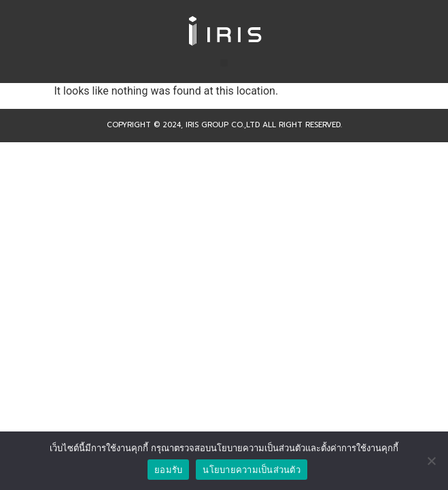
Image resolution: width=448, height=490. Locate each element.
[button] (224, 63)
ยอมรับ (168, 470)
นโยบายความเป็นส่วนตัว (252, 470)
